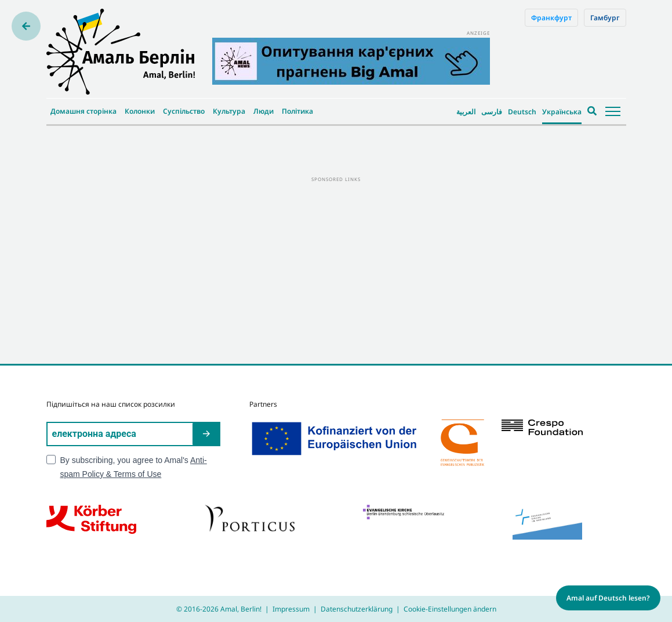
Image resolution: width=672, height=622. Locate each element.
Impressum (291, 609)
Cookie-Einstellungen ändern (450, 609)
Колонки (140, 111)
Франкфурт (551, 18)
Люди (264, 111)
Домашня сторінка (83, 111)
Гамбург (605, 18)
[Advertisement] (336, 265)
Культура (229, 111)
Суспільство (184, 111)
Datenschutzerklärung (357, 609)
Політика (297, 111)
